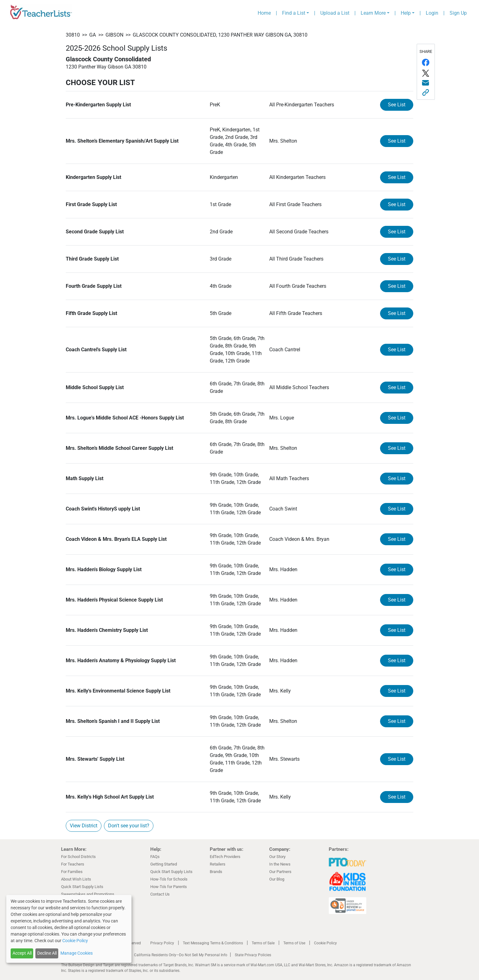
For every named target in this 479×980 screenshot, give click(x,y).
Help (406, 13)
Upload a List (335, 13)
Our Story (277, 857)
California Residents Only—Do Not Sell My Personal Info (181, 955)
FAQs (155, 857)
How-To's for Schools (169, 879)
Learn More (373, 13)
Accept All (22, 953)
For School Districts (78, 857)
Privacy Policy (162, 943)
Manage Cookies (77, 953)
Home (264, 13)
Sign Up (458, 13)
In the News (280, 864)
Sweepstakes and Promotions (88, 894)
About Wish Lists (76, 879)
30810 (73, 35)
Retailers (218, 864)
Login (432, 13)
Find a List (294, 13)
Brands (216, 872)
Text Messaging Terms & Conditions (213, 943)
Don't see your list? (129, 826)
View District (84, 826)
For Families (72, 872)
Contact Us (160, 894)
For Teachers (73, 864)
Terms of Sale (263, 943)
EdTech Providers (225, 857)
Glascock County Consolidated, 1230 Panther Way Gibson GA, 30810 (220, 35)
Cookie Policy (325, 943)
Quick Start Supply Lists (82, 887)
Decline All (47, 953)
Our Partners (280, 872)
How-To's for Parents (169, 887)
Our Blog (277, 879)
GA (93, 35)
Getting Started (164, 864)
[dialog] (69, 929)
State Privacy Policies (253, 955)
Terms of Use (294, 943)
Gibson (114, 35)
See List (397, 105)
